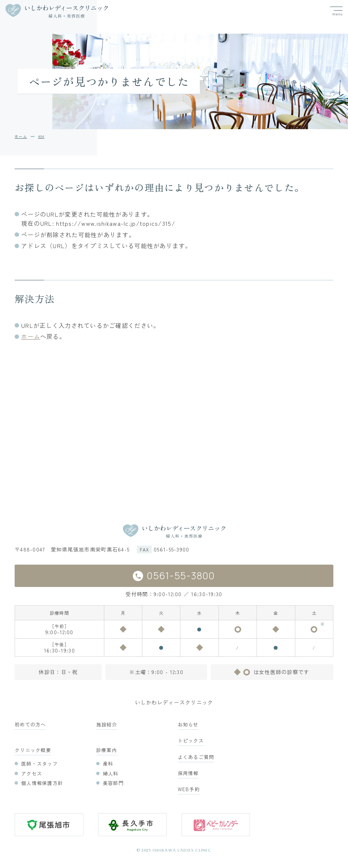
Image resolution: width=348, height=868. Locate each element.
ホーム (31, 336)
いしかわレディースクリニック (174, 702)
